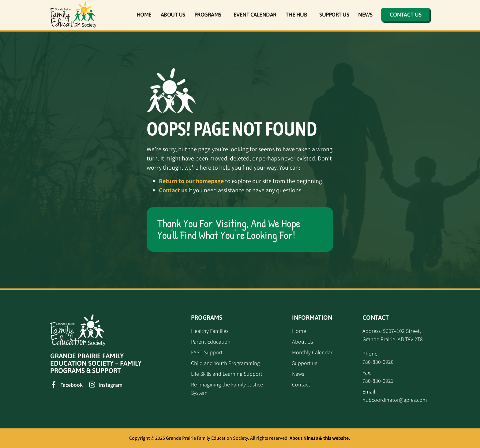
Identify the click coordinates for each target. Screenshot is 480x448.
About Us (173, 15)
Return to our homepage (191, 181)
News (365, 15)
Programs (209, 15)
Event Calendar (255, 15)
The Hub (298, 15)
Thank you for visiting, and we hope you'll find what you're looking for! (229, 229)
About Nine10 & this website (319, 438)
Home (144, 15)
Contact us (173, 190)
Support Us (334, 15)
